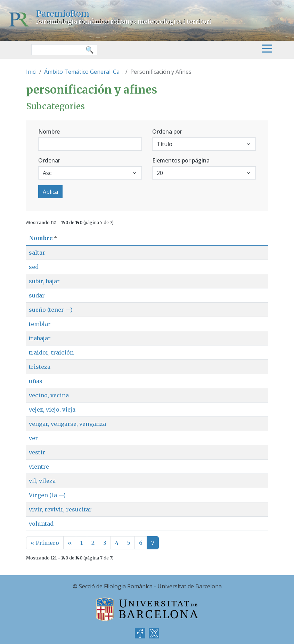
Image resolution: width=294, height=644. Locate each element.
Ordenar (49, 160)
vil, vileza (42, 481)
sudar (37, 295)
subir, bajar (44, 281)
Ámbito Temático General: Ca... (83, 72)
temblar (40, 324)
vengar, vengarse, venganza (67, 424)
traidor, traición (51, 352)
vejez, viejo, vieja (52, 410)
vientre (39, 467)
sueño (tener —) (51, 310)
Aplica (50, 192)
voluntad (41, 524)
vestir (37, 452)
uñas (36, 381)
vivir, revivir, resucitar (60, 509)
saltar (37, 253)
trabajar (40, 338)
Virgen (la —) (47, 495)
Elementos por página (181, 160)
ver (33, 438)
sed (34, 267)
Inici (31, 72)
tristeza (40, 367)
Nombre (49, 132)
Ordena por (167, 132)
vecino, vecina (49, 395)
